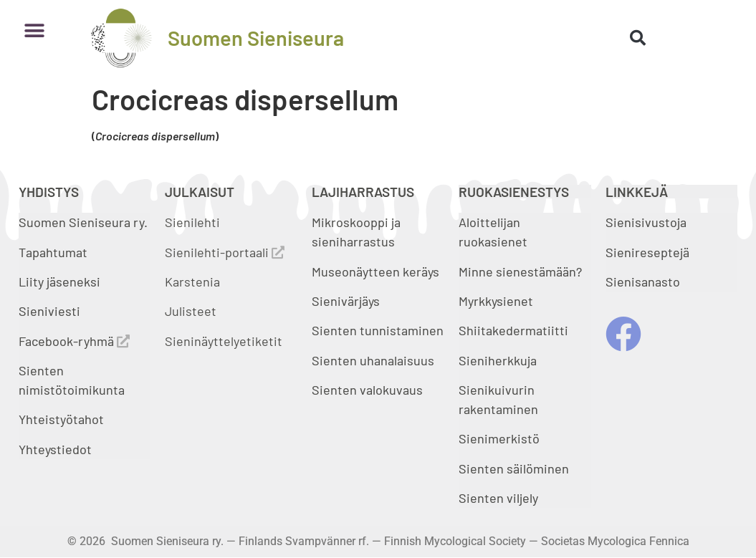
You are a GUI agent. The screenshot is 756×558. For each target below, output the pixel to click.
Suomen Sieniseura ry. (83, 222)
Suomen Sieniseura (256, 38)
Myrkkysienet (496, 301)
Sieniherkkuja (498, 360)
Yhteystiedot (55, 449)
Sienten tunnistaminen (378, 330)
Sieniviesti (51, 311)
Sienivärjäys (346, 301)
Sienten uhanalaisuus (373, 360)
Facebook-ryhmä (74, 341)
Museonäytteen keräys (375, 271)
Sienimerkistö (499, 438)
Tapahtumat (53, 252)
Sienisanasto (643, 282)
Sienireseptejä (647, 252)
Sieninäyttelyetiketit (224, 341)
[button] (35, 30)
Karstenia (192, 282)
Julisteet (191, 311)
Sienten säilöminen (514, 468)
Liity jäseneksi (59, 282)
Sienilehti (192, 222)
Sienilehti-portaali (225, 252)
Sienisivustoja (646, 222)
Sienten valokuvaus (367, 390)
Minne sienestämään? (520, 271)
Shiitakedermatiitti (513, 330)
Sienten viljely (498, 498)
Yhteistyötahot (61, 419)
